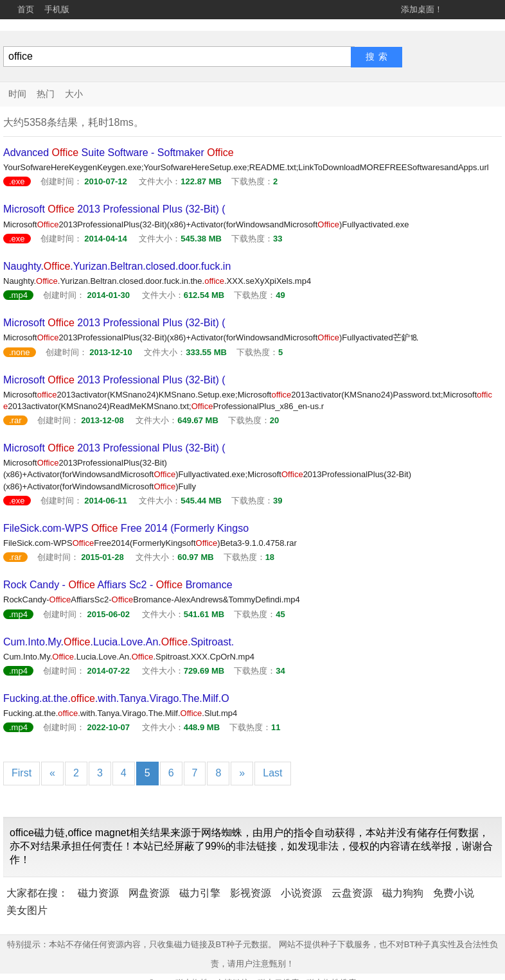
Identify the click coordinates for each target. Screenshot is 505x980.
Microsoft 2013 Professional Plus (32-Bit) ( (114, 209)
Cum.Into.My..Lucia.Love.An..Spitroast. (119, 642)
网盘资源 (149, 893)
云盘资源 (352, 893)
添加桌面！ (422, 9)
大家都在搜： (37, 893)
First (22, 773)
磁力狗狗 (403, 893)
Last (272, 773)
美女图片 (27, 910)
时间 (17, 94)
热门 (46, 94)
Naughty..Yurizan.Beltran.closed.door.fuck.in (117, 266)
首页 (26, 9)
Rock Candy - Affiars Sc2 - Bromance (118, 585)
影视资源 (251, 893)
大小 (74, 94)
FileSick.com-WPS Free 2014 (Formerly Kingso (126, 528)
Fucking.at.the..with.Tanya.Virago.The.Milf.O (116, 698)
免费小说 (454, 893)
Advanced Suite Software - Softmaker (119, 153)
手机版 (57, 9)
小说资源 (301, 893)
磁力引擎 (200, 893)
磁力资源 (98, 893)
